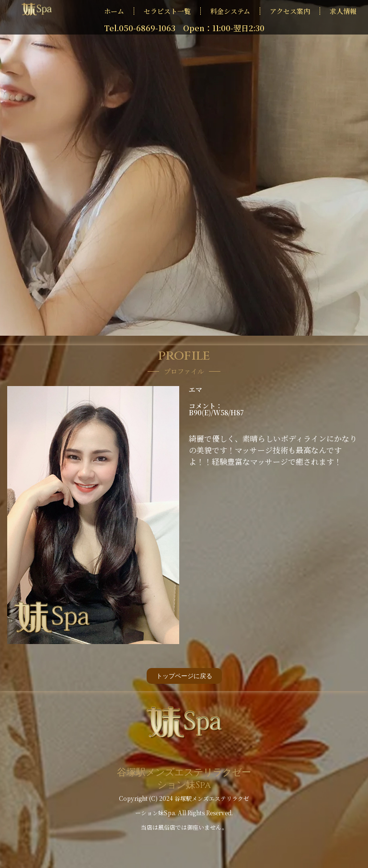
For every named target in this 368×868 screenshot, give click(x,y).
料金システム (230, 11)
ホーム (114, 11)
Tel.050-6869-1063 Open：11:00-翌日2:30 (184, 28)
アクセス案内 (290, 11)
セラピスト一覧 (167, 11)
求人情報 (343, 11)
